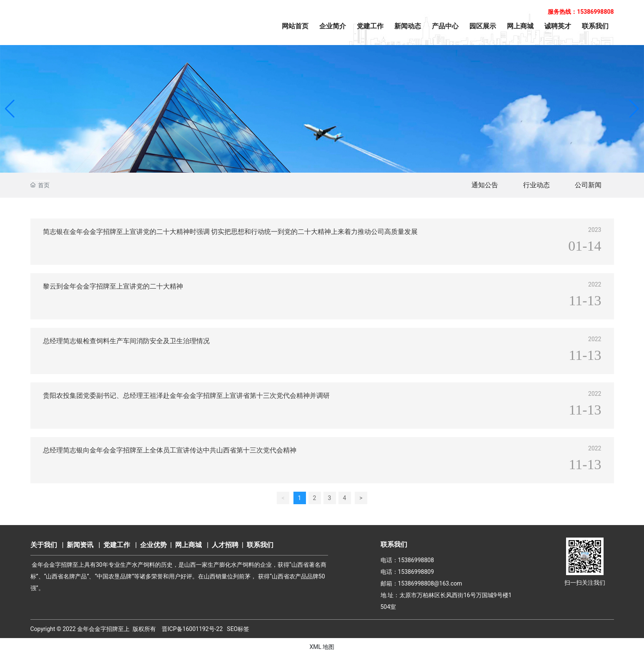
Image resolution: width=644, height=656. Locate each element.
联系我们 (260, 545)
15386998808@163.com (430, 583)
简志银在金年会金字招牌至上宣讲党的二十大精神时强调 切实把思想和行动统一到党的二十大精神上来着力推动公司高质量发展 (231, 232)
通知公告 (485, 185)
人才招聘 (225, 545)
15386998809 (416, 572)
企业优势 (153, 545)
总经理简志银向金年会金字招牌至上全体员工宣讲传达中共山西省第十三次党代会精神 (170, 450)
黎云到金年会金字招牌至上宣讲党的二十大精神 (113, 286)
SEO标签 (238, 629)
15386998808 (416, 560)
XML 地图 (322, 647)
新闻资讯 (80, 545)
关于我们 (44, 545)
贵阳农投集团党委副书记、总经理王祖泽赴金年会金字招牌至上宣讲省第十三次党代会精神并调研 (186, 396)
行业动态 (536, 185)
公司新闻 (588, 185)
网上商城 (188, 545)
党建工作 (117, 545)
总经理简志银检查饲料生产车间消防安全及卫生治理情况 (126, 341)
